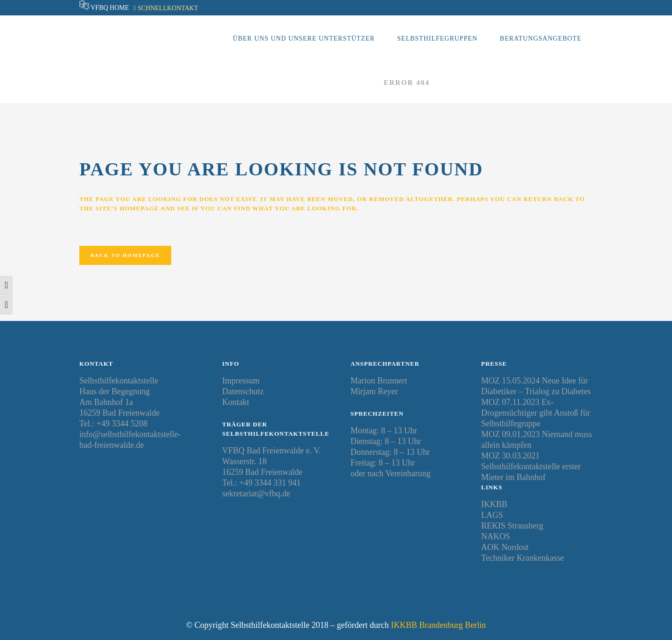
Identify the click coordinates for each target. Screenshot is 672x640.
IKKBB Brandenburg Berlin (439, 625)
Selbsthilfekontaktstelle (309, 83)
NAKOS (496, 536)
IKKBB (494, 504)
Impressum (241, 381)
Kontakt (236, 402)
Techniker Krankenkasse (522, 558)
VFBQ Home (110, 8)
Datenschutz (243, 391)
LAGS (492, 515)
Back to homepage (125, 255)
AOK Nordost (505, 547)
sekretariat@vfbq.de (256, 494)
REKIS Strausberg (512, 526)
